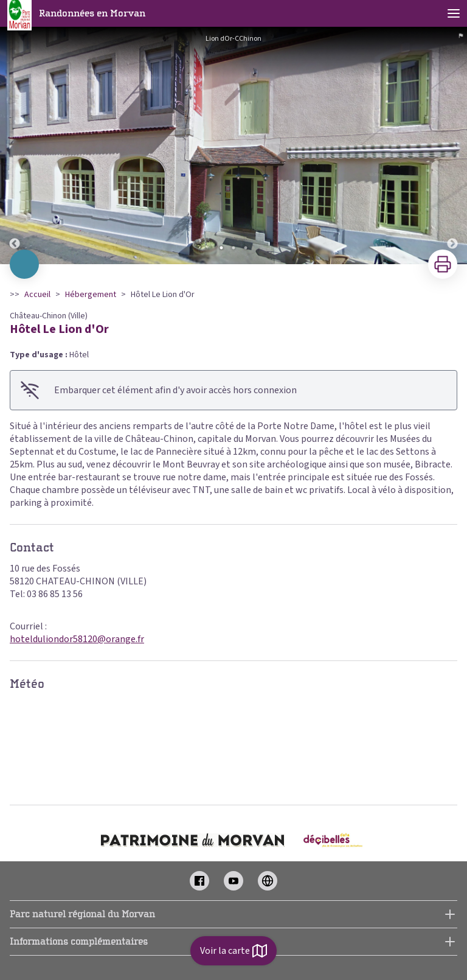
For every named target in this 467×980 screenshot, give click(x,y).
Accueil (37, 295)
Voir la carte (233, 951)
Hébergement (91, 295)
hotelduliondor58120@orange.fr (77, 639)
